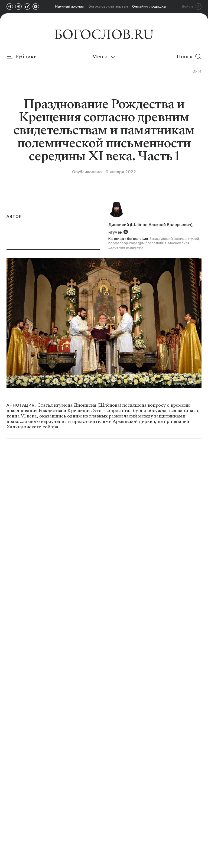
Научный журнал (70, 6)
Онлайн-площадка (149, 6)
